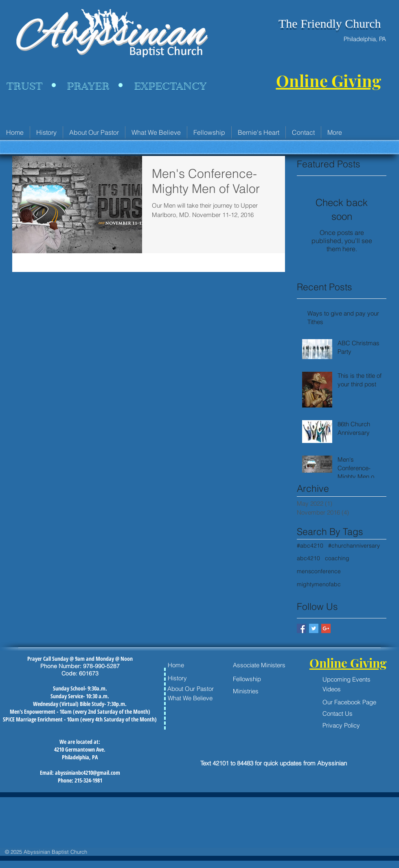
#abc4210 (310, 546)
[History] (191, 678)
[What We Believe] (191, 698)
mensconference (319, 571)
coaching (337, 558)
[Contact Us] (341, 713)
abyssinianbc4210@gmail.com (88, 773)
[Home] (191, 665)
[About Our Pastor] (192, 688)
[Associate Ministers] (259, 665)
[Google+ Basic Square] (326, 628)
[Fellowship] (261, 679)
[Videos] (356, 689)
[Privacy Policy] (341, 725)
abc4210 (308, 558)
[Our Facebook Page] (356, 702)
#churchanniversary (354, 546)
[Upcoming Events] (356, 679)
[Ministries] (256, 691)
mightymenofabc (319, 584)
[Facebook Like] (218, 721)
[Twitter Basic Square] (314, 628)
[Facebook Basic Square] (301, 628)
